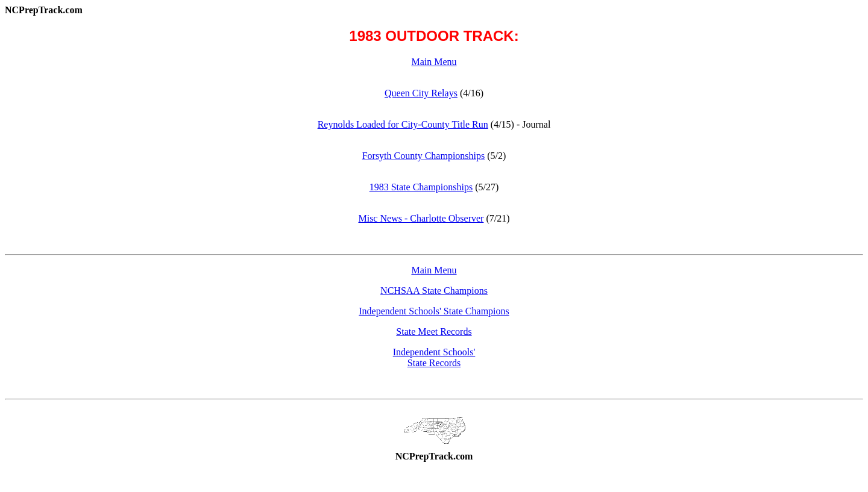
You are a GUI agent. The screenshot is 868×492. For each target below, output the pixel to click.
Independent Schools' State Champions (434, 311)
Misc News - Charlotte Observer (421, 218)
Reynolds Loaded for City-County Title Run (403, 124)
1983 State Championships (421, 187)
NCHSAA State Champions (434, 291)
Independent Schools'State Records (434, 357)
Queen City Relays (421, 93)
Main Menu (434, 62)
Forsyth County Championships (424, 156)
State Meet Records (434, 332)
